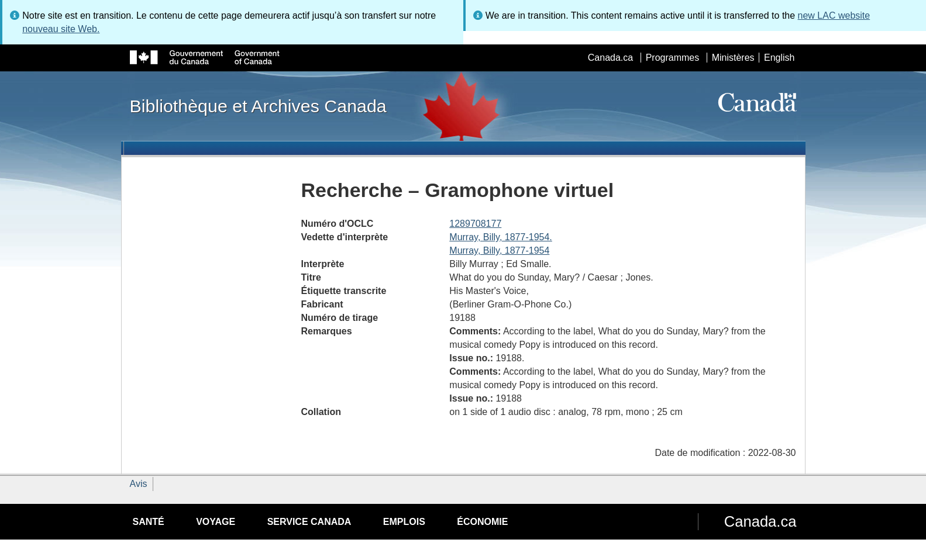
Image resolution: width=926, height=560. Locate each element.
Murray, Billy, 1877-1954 (499, 250)
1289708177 (475, 224)
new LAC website (834, 15)
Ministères (733, 58)
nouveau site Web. (61, 29)
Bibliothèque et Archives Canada (258, 106)
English (779, 58)
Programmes (673, 58)
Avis (139, 484)
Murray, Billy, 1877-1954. (500, 237)
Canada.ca (610, 58)
